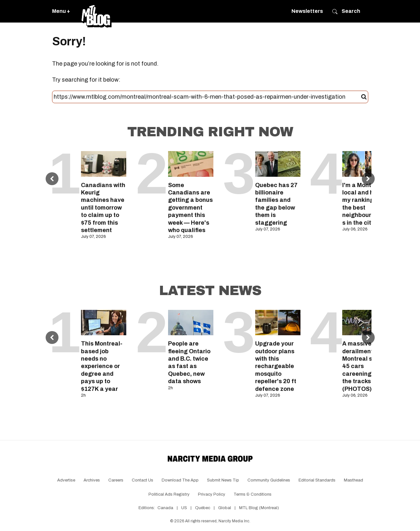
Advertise (66, 480)
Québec (203, 508)
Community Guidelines (269, 480)
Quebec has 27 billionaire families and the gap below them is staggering (276, 204)
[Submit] (364, 97)
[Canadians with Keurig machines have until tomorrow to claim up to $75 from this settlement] (104, 164)
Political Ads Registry (169, 494)
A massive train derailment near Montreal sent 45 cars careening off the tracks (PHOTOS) (365, 366)
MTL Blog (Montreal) (259, 508)
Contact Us (143, 480)
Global (225, 508)
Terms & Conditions (253, 494)
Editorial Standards (317, 480)
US (184, 508)
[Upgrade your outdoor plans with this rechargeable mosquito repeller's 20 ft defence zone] (278, 323)
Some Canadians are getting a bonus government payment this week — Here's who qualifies (190, 208)
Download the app (180, 480)
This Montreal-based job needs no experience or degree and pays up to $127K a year (102, 366)
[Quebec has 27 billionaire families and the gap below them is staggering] (278, 164)
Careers (116, 480)
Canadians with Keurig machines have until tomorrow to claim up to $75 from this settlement (103, 208)
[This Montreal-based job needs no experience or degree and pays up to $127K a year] (104, 323)
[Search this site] (207, 97)
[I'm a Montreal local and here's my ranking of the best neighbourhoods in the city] (365, 164)
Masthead (353, 480)
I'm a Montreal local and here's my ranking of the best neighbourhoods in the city (365, 204)
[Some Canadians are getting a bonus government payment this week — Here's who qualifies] (191, 164)
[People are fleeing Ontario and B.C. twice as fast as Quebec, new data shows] (191, 323)
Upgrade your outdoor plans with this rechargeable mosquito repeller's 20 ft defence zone (276, 366)
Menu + (61, 11)
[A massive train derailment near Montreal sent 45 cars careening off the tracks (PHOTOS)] (365, 323)
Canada (165, 508)
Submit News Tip (223, 480)
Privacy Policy (212, 494)
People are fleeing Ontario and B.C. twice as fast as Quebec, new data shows (189, 362)
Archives (92, 480)
